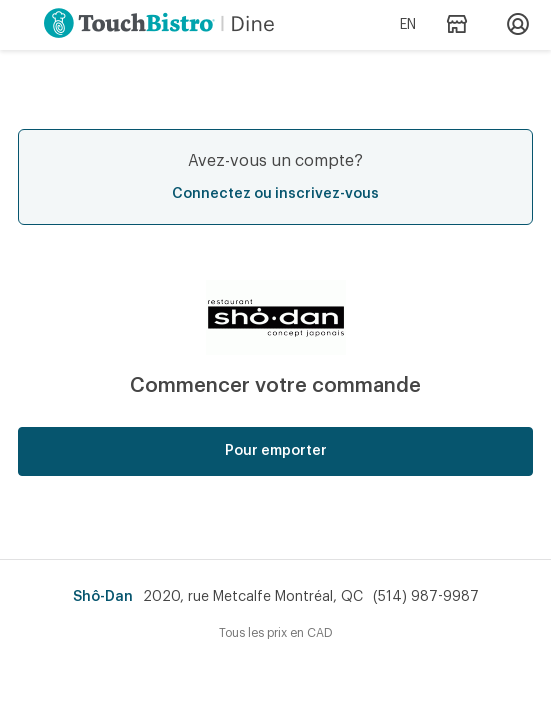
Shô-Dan (103, 597)
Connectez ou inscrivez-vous (275, 194)
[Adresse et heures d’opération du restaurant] (456, 25)
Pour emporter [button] (276, 451)
